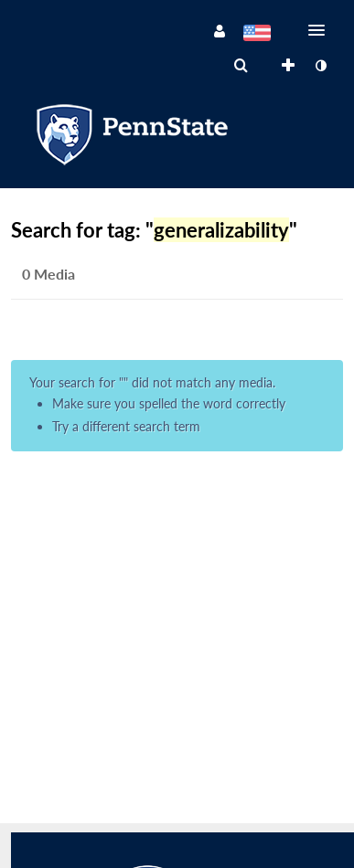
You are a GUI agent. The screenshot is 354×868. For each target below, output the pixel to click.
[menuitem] (241, 66)
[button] (322, 30)
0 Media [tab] (48, 274)
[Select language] (257, 35)
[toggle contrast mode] (320, 66)
